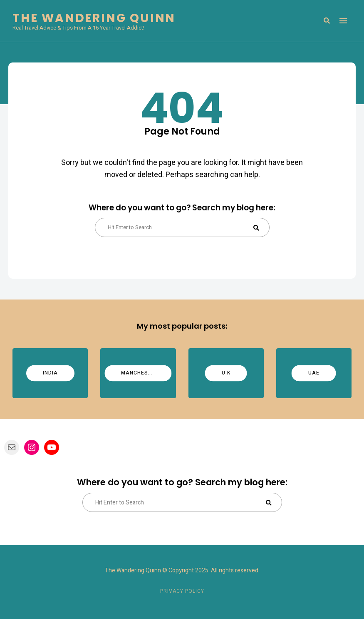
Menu (343, 21)
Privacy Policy (182, 591)
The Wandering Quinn (94, 18)
